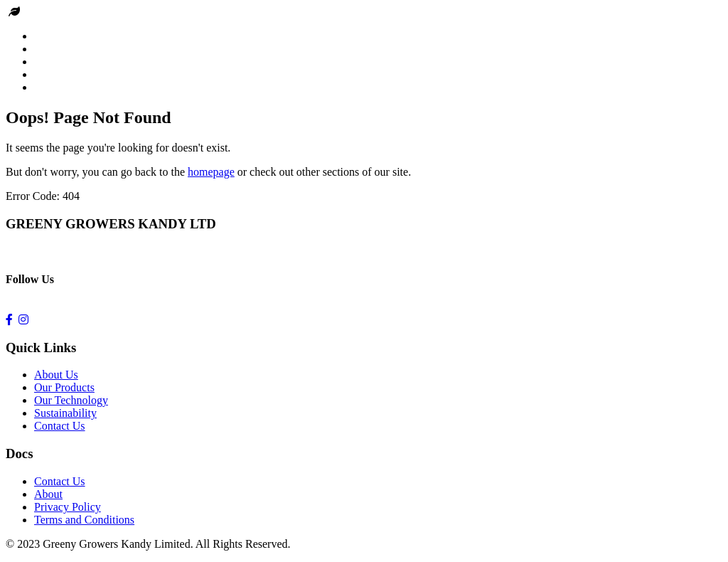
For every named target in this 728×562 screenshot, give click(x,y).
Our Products (64, 387)
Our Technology (71, 400)
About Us (56, 375)
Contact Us (60, 426)
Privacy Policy (68, 507)
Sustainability (65, 413)
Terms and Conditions (84, 520)
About (48, 494)
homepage (211, 172)
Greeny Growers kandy (76, 12)
